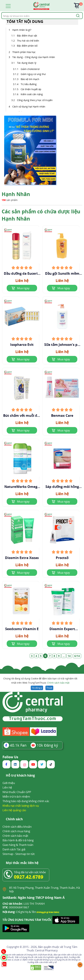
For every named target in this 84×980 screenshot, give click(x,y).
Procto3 (62, 558)
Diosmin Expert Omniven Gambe (62, 629)
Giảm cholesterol (30, 69)
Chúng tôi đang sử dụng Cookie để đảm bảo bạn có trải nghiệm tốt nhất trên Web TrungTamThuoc (40, 681)
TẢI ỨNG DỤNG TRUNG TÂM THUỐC (27, 920)
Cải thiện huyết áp (31, 89)
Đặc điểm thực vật (27, 36)
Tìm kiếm (1, 12)
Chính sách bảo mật (58, 683)
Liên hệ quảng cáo (14, 810)
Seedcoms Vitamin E (22, 629)
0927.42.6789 (29, 877)
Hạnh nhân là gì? (22, 30)
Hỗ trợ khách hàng (20, 776)
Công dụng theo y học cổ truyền (35, 100)
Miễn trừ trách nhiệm (16, 796)
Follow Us (10, 757)
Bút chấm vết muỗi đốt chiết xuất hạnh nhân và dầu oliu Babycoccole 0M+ (22, 416)
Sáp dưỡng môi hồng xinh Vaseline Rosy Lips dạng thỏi (62, 487)
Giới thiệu (9, 783)
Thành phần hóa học (24, 52)
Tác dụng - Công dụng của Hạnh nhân (34, 57)
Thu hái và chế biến (28, 41)
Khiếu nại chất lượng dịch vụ (21, 806)
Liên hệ (7, 787)
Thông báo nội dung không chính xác (26, 801)
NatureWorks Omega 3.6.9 (22, 487)
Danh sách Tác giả (14, 849)
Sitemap (8, 854)
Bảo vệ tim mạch (30, 79)
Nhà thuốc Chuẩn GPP (17, 792)
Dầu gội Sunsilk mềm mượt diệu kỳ (62, 274)
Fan (15, 745)
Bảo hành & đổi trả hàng (18, 840)
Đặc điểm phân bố (27, 46)
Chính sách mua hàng (16, 831)
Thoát (49, 688)
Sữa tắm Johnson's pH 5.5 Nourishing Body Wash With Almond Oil (62, 345)
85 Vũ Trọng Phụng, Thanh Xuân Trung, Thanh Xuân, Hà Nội (45, 889)
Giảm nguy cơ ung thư (33, 74)
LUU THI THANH (24, 904)
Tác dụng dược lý (27, 63)
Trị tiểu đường (29, 84)
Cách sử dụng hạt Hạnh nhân (29, 107)
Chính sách (14, 819)
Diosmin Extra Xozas (22, 558)
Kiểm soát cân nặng (32, 94)
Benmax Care (62, 416)
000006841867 (16, 907)
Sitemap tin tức (25, 854)
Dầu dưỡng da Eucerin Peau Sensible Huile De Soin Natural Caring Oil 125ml (22, 274)
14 (69, 656)
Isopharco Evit (22, 345)
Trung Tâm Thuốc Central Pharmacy (52, 949)
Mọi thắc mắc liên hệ (22, 863)
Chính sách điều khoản (17, 827)
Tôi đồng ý (37, 688)
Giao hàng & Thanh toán (18, 845)
